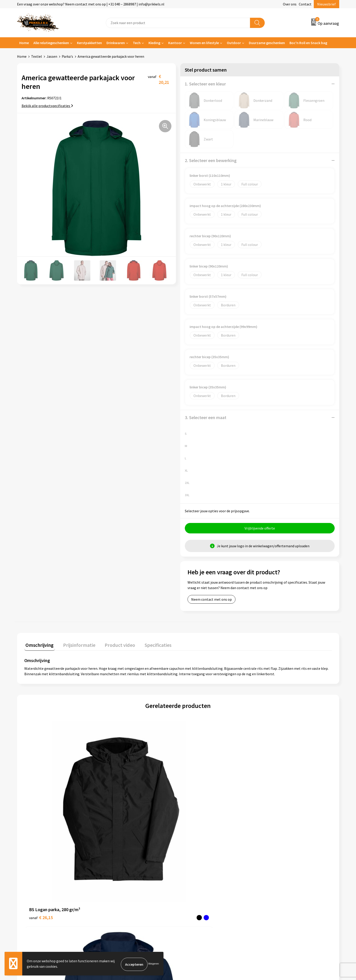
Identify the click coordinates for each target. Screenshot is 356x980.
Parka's (67, 56)
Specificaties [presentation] (149, 645)
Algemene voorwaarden (282, 861)
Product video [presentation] (114, 645)
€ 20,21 (195, 811)
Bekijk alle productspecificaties (47, 106)
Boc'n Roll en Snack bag (308, 43)
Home (24, 43)
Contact (305, 4)
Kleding (154, 43)
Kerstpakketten (89, 43)
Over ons (290, 4)
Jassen (52, 56)
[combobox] (178, 23)
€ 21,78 (272, 805)
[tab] (38, 646)
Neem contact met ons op (211, 601)
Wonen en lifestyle (204, 43)
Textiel (37, 56)
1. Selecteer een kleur (205, 84)
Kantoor (175, 43)
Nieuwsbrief (326, 4)
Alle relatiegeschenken (51, 43)
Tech (137, 43)
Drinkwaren (116, 43)
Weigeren (154, 964)
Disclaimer (272, 881)
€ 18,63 (118, 811)
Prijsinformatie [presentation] (75, 645)
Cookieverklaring (277, 867)
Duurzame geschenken (267, 43)
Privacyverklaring (277, 875)
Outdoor (234, 43)
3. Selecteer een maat (206, 417)
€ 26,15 (41, 805)
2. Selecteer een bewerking (211, 160)
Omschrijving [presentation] (38, 645)
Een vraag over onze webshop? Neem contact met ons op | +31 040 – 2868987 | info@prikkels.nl (91, 4)
